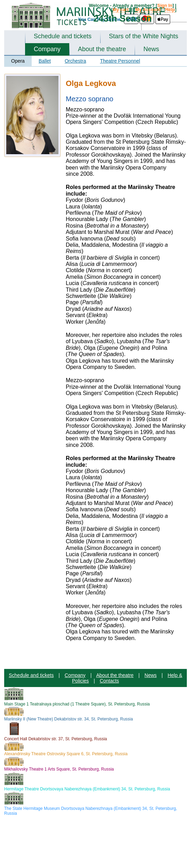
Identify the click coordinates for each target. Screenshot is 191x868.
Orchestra (75, 61)
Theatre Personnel (120, 61)
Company (47, 49)
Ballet (45, 61)
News (151, 49)
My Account (148, 10)
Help (170, 10)
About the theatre (102, 49)
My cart (121, 10)
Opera (18, 61)
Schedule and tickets (63, 36)
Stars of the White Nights (144, 36)
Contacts (109, 681)
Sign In (165, 5)
